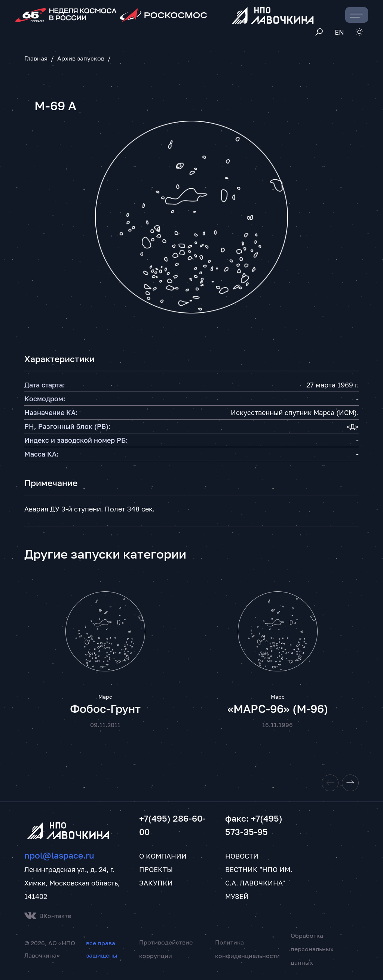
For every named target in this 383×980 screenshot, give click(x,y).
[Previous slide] (330, 784)
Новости (242, 857)
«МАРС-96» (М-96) (278, 710)
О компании (163, 857)
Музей (237, 897)
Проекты (156, 871)
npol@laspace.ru (59, 857)
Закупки (156, 884)
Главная (36, 58)
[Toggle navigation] (357, 15)
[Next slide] (350, 784)
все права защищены (102, 950)
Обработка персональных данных (312, 950)
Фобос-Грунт (105, 710)
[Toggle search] (319, 32)
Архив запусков (81, 58)
